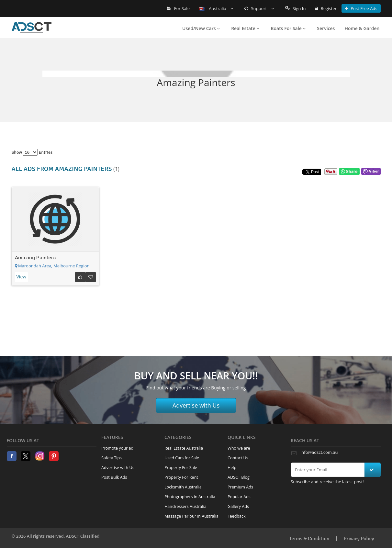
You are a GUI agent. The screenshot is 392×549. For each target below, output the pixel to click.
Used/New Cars (201, 28)
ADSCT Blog (239, 477)
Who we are (239, 448)
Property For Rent (181, 477)
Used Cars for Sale (182, 458)
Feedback (237, 516)
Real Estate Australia (184, 448)
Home (32, 28)
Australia (216, 8)
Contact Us (238, 458)
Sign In (296, 8)
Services (326, 28)
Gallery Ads (238, 506)
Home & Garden (362, 28)
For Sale (178, 8)
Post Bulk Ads (114, 477)
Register (326, 8)
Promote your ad (117, 448)
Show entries (32, 152)
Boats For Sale (288, 28)
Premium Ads (240, 487)
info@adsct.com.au (319, 452)
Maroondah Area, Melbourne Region (52, 266)
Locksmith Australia (183, 487)
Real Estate (245, 28)
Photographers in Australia (190, 497)
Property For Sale (181, 468)
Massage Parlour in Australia (191, 516)
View (22, 277)
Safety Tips (112, 458)
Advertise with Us (196, 405)
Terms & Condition (309, 539)
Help (232, 468)
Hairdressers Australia (185, 506)
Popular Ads (239, 497)
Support (259, 8)
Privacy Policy (359, 539)
